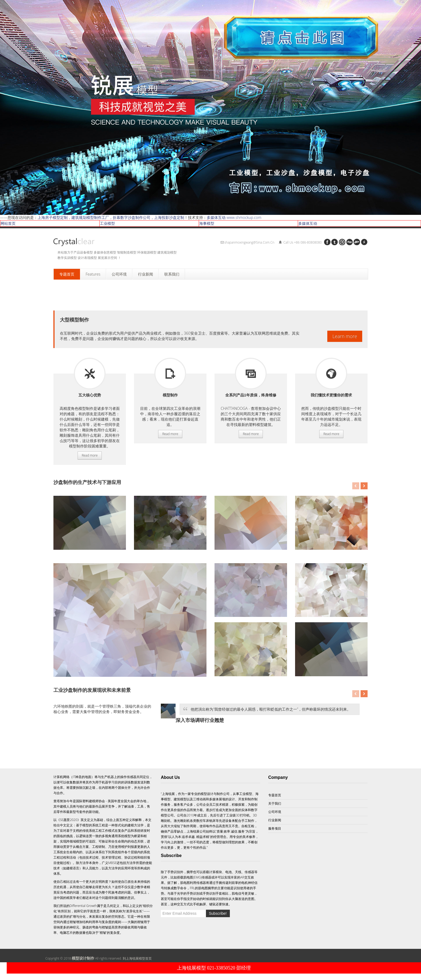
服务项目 (90, 374)
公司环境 (275, 812)
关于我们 (275, 803)
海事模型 (207, 223)
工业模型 (107, 223)
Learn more (345, 336)
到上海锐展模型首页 (137, 958)
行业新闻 (275, 820)
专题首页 (275, 795)
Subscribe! (218, 913)
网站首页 (8, 223)
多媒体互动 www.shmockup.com (234, 217)
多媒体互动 (308, 223)
